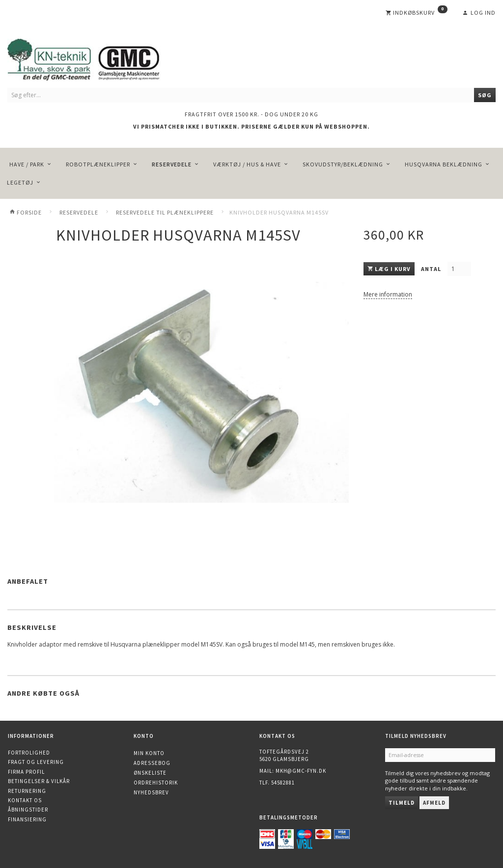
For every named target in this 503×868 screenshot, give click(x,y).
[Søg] (485, 95)
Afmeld (434, 803)
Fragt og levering (36, 762)
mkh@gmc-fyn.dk (301, 771)
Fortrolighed (29, 753)
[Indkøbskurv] (417, 13)
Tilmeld (402, 803)
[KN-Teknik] (96, 58)
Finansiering (27, 819)
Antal (432, 269)
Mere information (388, 294)
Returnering (27, 791)
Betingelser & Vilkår (39, 781)
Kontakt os (25, 800)
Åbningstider (28, 810)
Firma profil (26, 772)
